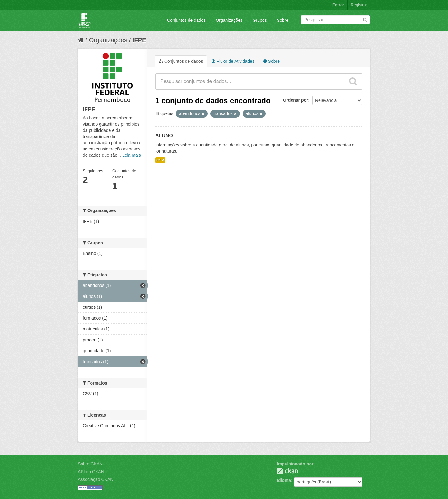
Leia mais (132, 155)
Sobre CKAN (90, 464)
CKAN (287, 471)
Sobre (283, 20)
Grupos (260, 20)
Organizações (229, 20)
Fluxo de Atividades (233, 61)
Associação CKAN (96, 479)
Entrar (338, 5)
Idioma (284, 480)
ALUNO (164, 136)
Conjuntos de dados (187, 20)
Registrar (359, 5)
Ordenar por (296, 100)
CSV (160, 160)
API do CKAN (91, 472)
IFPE (139, 40)
